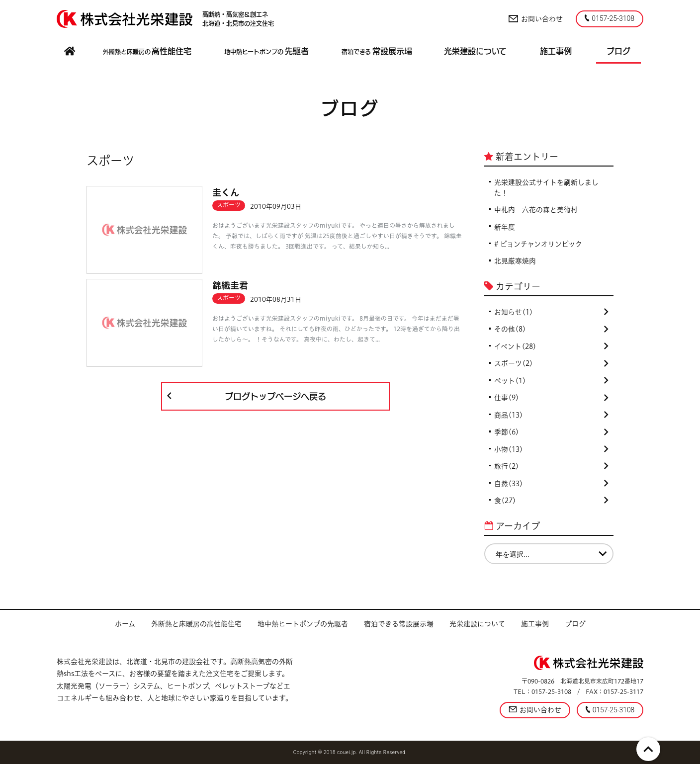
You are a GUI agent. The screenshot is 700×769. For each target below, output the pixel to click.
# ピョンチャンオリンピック (538, 245)
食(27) (551, 505)
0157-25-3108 (610, 18)
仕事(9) (551, 401)
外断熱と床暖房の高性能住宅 (196, 628)
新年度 (505, 228)
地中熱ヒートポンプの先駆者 (303, 628)
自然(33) (551, 488)
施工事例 (535, 628)
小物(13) (551, 453)
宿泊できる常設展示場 (399, 628)
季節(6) (551, 435)
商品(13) (551, 418)
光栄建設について (477, 628)
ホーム (125, 628)
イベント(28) (551, 348)
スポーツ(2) (551, 366)
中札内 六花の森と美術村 (536, 210)
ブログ (575, 628)
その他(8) (551, 331)
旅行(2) (551, 470)
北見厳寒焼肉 (515, 262)
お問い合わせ (535, 19)
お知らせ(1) (551, 314)
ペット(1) (551, 383)
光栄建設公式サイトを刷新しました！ (546, 188)
